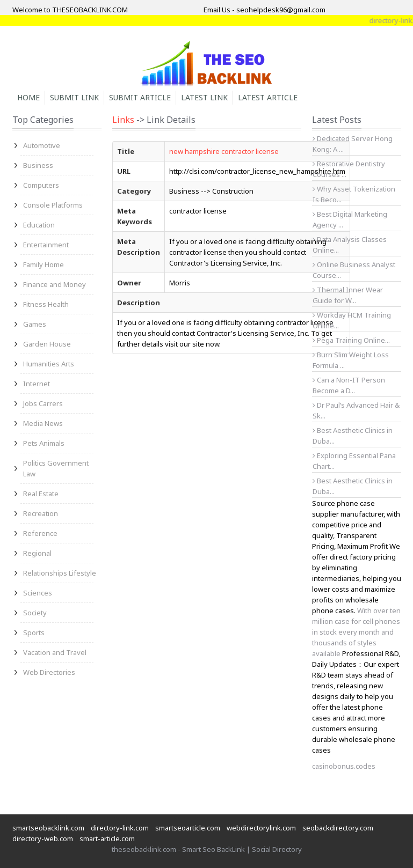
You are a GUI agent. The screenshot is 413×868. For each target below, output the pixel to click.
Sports (34, 632)
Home (28, 97)
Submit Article (140, 97)
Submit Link (74, 97)
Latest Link (204, 97)
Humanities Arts (49, 364)
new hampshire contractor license (224, 151)
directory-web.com (43, 838)
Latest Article (268, 97)
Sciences (38, 593)
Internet (37, 384)
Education (39, 225)
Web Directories (49, 672)
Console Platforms (53, 205)
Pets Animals (44, 443)
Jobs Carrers (43, 403)
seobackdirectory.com (338, 828)
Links (123, 120)
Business (38, 165)
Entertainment (46, 245)
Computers (41, 185)
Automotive (42, 145)
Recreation (41, 513)
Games (35, 324)
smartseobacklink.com (48, 828)
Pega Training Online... (351, 340)
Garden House (47, 344)
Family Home (44, 264)
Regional (37, 553)
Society (35, 613)
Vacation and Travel (55, 652)
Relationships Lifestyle (60, 573)
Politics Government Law (56, 468)
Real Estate (41, 494)
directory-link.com (120, 828)
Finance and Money (55, 284)
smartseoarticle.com (188, 828)
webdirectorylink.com (261, 828)
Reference (40, 533)
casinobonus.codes (344, 766)
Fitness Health (46, 304)
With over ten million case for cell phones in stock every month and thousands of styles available (356, 632)
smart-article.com (107, 838)
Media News (43, 423)
